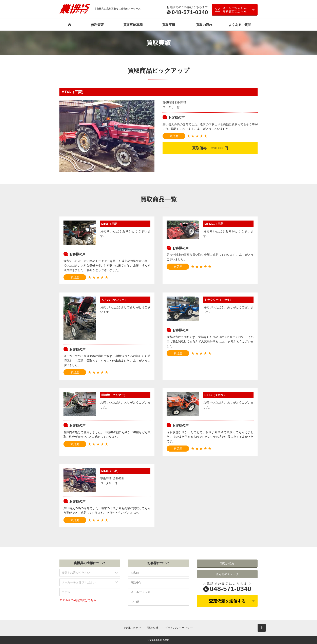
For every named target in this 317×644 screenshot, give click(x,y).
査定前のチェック (227, 574)
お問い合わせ (133, 628)
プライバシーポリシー (179, 628)
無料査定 (97, 25)
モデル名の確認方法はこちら (78, 600)
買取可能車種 (133, 25)
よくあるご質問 (240, 25)
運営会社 (153, 628)
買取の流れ (204, 25)
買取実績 (169, 25)
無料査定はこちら (235, 10)
